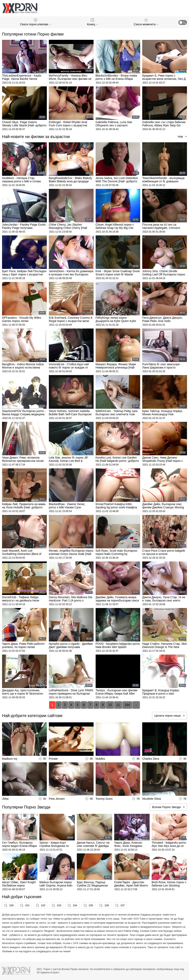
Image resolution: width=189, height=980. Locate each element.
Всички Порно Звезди (167, 807)
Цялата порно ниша (168, 716)
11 (118, 705)
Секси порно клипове (36, 22)
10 (110, 705)
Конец (92, 22)
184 (127, 705)
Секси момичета (146, 22)
